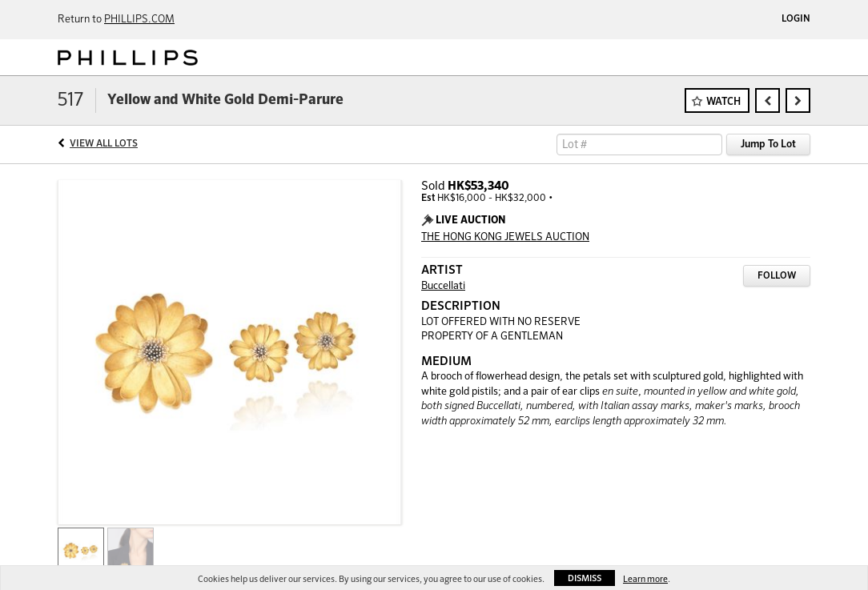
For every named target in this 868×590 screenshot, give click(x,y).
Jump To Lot (768, 144)
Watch (723, 102)
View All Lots (104, 144)
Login (796, 19)
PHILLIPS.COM (139, 20)
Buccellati (443, 286)
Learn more (645, 579)
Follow (777, 276)
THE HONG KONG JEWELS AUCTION (505, 237)
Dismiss (585, 578)
